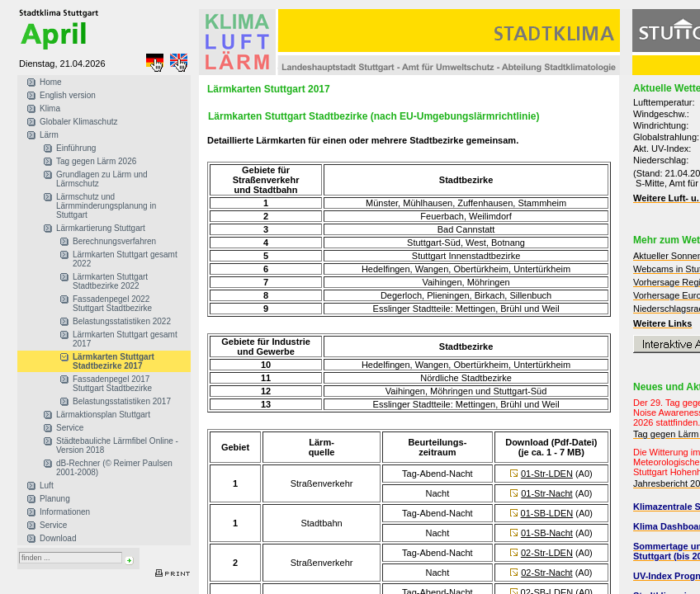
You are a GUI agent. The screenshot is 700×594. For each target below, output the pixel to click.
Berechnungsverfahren (114, 241)
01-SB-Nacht (547, 533)
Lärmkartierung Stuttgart (101, 228)
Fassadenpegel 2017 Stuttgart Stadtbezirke (112, 384)
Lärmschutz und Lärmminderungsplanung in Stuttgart (106, 206)
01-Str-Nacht (546, 493)
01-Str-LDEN (547, 474)
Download (58, 538)
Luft (47, 486)
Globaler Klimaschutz (78, 122)
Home (51, 82)
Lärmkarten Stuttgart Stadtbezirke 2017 (114, 361)
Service (70, 428)
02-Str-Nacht (546, 573)
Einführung (76, 148)
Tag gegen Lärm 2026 (96, 161)
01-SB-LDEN (547, 513)
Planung (55, 499)
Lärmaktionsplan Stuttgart (103, 415)
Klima (50, 108)
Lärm (49, 135)
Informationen (65, 512)
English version (68, 95)
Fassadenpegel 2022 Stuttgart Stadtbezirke (112, 304)
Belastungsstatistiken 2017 (122, 401)
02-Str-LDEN (547, 553)
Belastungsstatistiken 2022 (122, 321)
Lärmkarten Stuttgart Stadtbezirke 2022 (110, 281)
